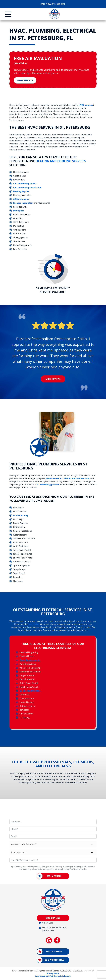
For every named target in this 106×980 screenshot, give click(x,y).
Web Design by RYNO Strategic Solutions (53, 976)
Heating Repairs (21, 191)
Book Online (53, 918)
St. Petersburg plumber (48, 485)
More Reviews (53, 379)
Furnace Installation (23, 203)
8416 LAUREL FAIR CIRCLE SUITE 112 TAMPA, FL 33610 (54, 929)
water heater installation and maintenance (68, 479)
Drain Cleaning (20, 516)
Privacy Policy (53, 974)
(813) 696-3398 (47, 923)
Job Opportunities (54, 960)
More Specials (25, 80)
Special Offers (54, 952)
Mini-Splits (18, 211)
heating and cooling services (61, 161)
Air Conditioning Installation (27, 188)
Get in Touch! (54, 876)
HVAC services (86, 105)
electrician (34, 624)
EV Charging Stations (30, 691)
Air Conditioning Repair (25, 184)
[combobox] (53, 844)
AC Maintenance (21, 199)
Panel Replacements (30, 660)
